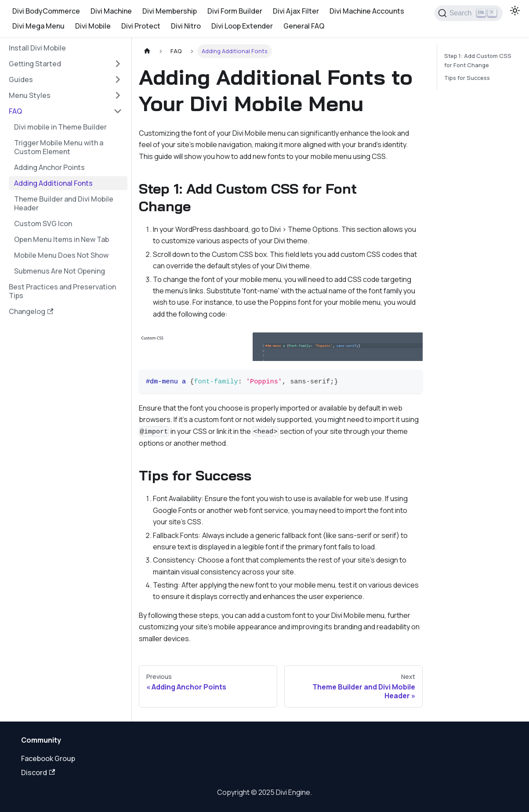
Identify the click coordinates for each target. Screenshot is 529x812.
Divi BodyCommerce (46, 11)
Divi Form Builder (235, 11)
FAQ (15, 111)
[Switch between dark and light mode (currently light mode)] (515, 11)
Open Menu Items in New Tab (62, 239)
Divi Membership (170, 11)
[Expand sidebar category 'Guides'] (118, 79)
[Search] (469, 13)
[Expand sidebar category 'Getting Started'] (118, 64)
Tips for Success (467, 78)
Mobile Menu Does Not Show (61, 255)
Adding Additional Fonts (53, 183)
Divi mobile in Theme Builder (60, 127)
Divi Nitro (186, 26)
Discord (38, 772)
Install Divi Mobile (37, 48)
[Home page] (147, 51)
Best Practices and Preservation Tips (62, 291)
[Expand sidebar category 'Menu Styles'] (118, 95)
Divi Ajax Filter (296, 11)
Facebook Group (48, 758)
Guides (21, 79)
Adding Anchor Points (49, 167)
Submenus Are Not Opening (60, 271)
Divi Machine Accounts (367, 11)
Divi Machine (111, 11)
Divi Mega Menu (38, 26)
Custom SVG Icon (43, 224)
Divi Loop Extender (242, 26)
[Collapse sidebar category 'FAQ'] (118, 111)
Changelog (31, 311)
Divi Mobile (93, 26)
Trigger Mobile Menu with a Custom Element (59, 147)
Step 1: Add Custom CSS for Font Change (478, 60)
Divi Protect (141, 26)
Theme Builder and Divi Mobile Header (64, 203)
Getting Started (35, 64)
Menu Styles (30, 95)
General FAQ (304, 26)
